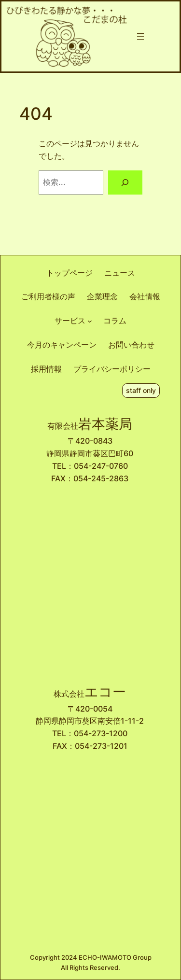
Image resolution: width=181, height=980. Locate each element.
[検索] (125, 182)
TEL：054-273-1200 (90, 733)
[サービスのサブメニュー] (90, 321)
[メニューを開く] (140, 37)
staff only (141, 390)
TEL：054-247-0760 (90, 466)
